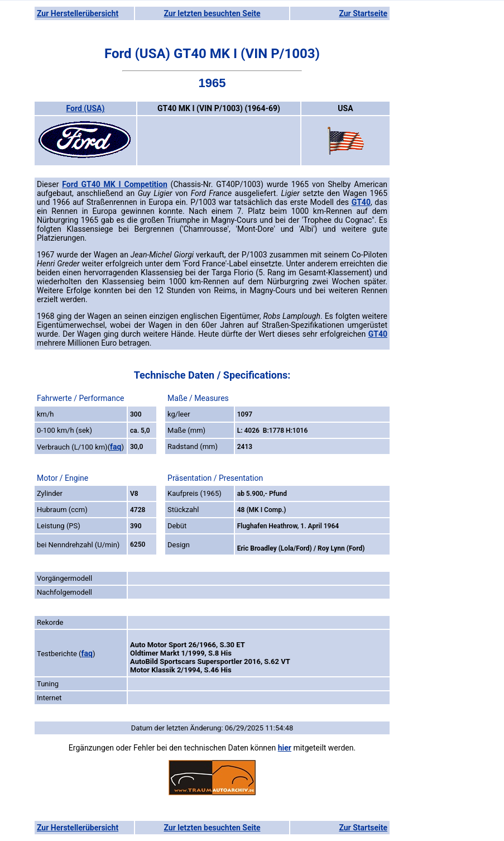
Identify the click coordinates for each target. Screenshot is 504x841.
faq (116, 447)
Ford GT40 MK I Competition (115, 184)
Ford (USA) (86, 108)
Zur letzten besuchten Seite (212, 13)
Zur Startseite (363, 13)
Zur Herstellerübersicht (78, 13)
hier (285, 748)
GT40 (361, 202)
